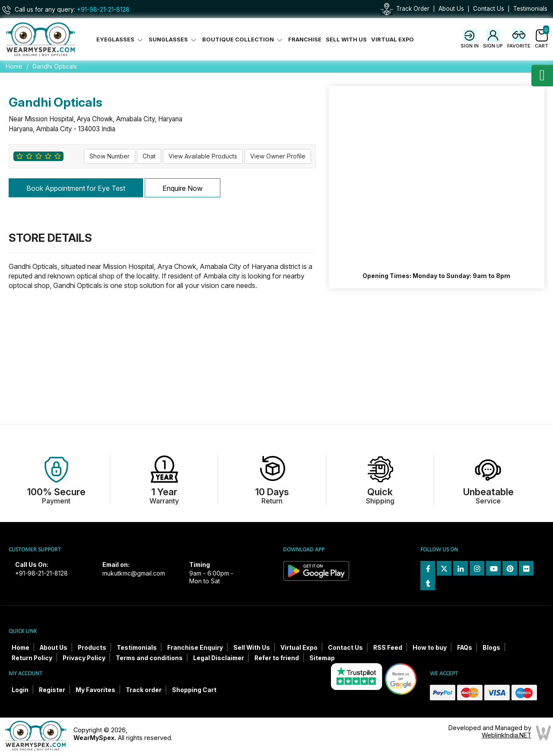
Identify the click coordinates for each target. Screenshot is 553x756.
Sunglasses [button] (173, 40)
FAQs (465, 648)
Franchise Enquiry (195, 648)
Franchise (305, 40)
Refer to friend (277, 658)
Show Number (110, 156)
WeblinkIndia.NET (507, 735)
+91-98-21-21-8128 (103, 9)
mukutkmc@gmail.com (134, 573)
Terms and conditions (149, 658)
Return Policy (32, 658)
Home (14, 66)
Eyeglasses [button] (120, 40)
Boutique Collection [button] (243, 40)
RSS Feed (388, 648)
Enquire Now (183, 188)
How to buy (430, 648)
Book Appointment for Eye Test (76, 188)
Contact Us (489, 9)
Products (92, 648)
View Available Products (203, 156)
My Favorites (95, 690)
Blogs (491, 648)
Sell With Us (346, 40)
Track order (144, 690)
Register (52, 690)
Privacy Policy (84, 658)
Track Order (413, 9)
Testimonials (530, 9)
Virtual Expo (393, 40)
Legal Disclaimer (219, 658)
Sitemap (322, 658)
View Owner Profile (278, 156)
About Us (451, 9)
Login (20, 690)
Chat (149, 156)
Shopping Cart (194, 690)
